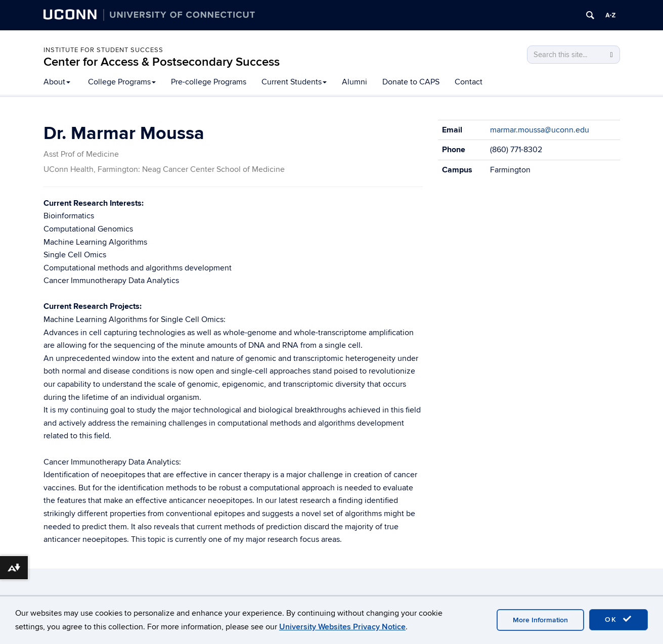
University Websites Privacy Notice (342, 627)
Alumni (355, 82)
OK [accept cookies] (618, 619)
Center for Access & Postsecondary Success (162, 62)
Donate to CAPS (411, 82)
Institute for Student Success (103, 50)
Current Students (294, 82)
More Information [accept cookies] (540, 620)
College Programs (122, 82)
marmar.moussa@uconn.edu (540, 130)
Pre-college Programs (209, 82)
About (57, 82)
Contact (469, 82)
